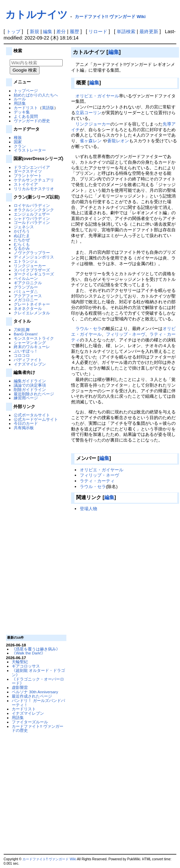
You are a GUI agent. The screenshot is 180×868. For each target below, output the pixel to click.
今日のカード (26, 423)
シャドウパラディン (32, 218)
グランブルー (26, 287)
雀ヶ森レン (91, 141)
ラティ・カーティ (97, 481)
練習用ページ (26, 398)
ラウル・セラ (88, 329)
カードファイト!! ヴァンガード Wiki (110, 17)
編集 (48, 31)
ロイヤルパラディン (32, 205)
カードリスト (26, 108)
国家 (18, 142)
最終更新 (149, 31)
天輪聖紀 (20, 662)
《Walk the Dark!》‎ (28, 653)
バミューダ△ (26, 291)
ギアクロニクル (28, 283)
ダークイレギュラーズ (34, 274)
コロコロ (22, 355)
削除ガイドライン (30, 389)
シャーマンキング (30, 343)
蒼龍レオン (118, 141)
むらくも (22, 244)
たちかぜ (22, 240)
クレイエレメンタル (32, 313)
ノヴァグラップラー (32, 253)
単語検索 (126, 31)
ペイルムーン (26, 278)
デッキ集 (22, 112)
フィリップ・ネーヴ (126, 334)
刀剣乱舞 (22, 330)
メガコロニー (26, 300)
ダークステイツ (28, 171)
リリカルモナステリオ (34, 189)
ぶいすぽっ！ (26, 351)
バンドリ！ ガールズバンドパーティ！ (38, 703)
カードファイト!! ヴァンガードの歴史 (38, 728)
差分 (61, 31)
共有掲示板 (24, 428)
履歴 (74, 31)
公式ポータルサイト (32, 415)
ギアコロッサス (26, 666)
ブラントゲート (28, 176)
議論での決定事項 (30, 385)
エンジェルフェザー (32, 214)
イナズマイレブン (30, 364)
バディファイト (28, 360)
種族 (18, 137)
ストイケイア (26, 184)
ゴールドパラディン (32, 222)
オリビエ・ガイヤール (97, 96)
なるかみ (22, 248)
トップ (13, 31)
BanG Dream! (26, 334)
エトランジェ (26, 261)
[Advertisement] (35, 532)
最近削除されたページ (34, 394)
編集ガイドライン (30, 381)
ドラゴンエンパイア (32, 167)
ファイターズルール (30, 722)
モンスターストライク (34, 338)
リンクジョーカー (30, 266)
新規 (35, 31)
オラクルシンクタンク (34, 210)
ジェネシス (24, 227)
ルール (20, 99)
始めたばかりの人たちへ (36, 95)
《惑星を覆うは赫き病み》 (36, 649)
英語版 (48, 108)
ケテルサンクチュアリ (34, 180)
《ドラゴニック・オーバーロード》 (38, 681)
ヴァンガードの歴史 (32, 121)
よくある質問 (26, 116)
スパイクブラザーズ (32, 270)
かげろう (22, 231)
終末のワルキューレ (32, 347)
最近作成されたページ (32, 696)
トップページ (26, 91)
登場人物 (88, 509)
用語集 (20, 103)
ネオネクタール (28, 308)
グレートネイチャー (32, 304)
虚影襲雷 (20, 687)
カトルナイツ (37, 15)
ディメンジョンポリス (34, 257)
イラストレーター (30, 150)
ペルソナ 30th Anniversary (35, 692)
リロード (98, 31)
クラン (20, 146)
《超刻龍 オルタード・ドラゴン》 (38, 673)
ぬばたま (22, 235)
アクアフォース (28, 296)
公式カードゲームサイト (36, 419)
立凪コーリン (88, 113)
